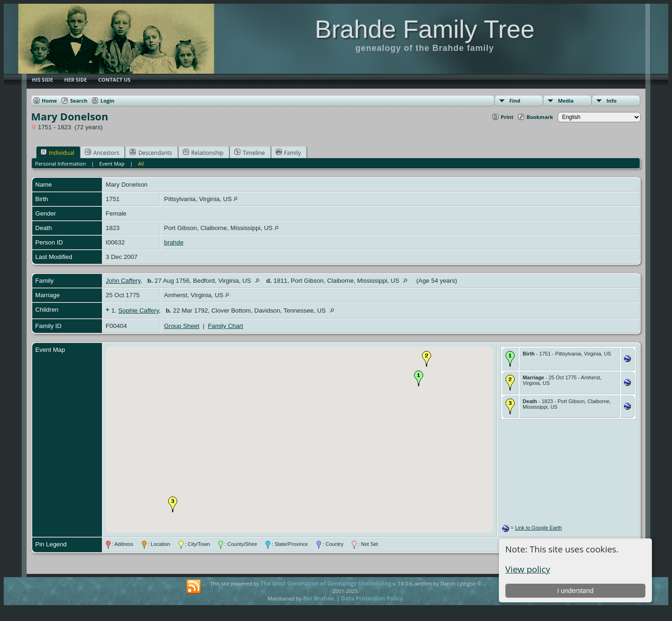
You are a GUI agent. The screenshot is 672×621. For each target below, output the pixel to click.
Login (107, 101)
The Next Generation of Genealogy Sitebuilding (326, 583)
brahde (174, 242)
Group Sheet (182, 326)
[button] (419, 378)
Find (515, 101)
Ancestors (102, 153)
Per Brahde (318, 598)
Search (79, 101)
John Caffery (123, 281)
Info (611, 101)
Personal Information (60, 164)
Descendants (151, 153)
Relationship (203, 153)
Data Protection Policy (372, 598)
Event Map (112, 164)
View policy (528, 569)
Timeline (250, 153)
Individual (58, 153)
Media (566, 101)
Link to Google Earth (539, 528)
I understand (575, 591)
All (141, 164)
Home (50, 101)
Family (288, 153)
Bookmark (540, 117)
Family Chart (225, 326)
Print (507, 117)
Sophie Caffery (138, 310)
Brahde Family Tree (424, 29)
